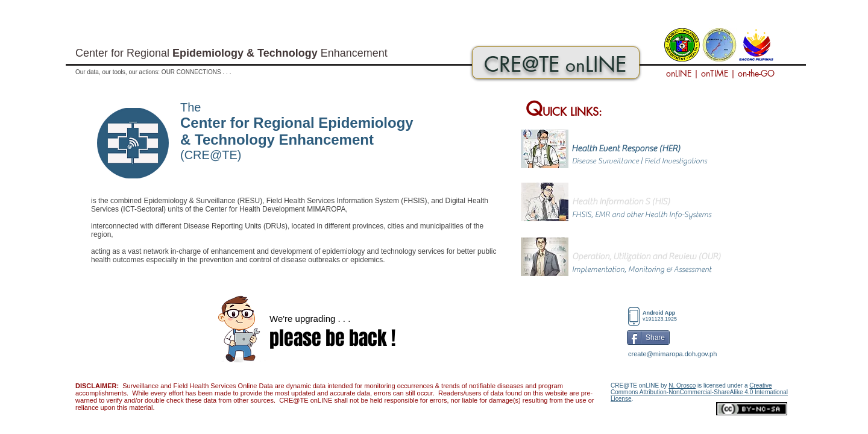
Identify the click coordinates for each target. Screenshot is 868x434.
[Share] (648, 338)
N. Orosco (682, 385)
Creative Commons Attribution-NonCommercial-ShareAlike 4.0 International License (699, 392)
